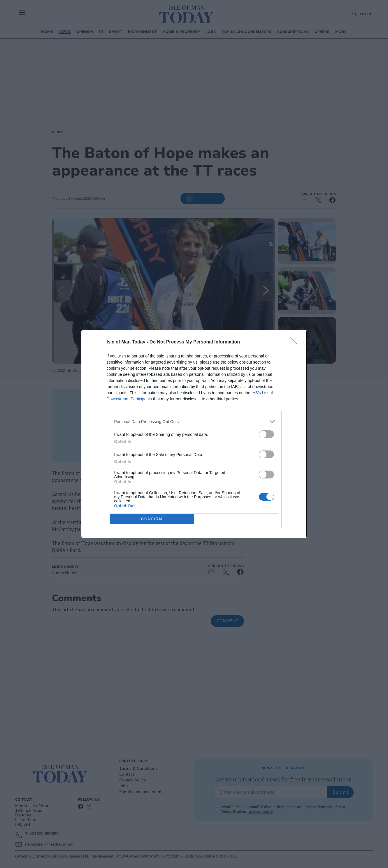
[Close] (295, 342)
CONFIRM (152, 519)
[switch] (266, 434)
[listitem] (194, 421)
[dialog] (194, 434)
